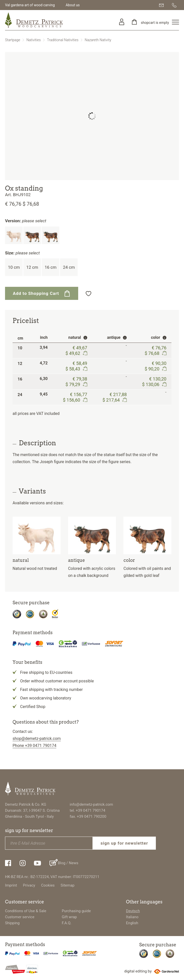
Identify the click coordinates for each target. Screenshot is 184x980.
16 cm (50, 267)
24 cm (69, 267)
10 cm (14, 267)
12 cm (32, 267)
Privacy (29, 885)
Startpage (13, 40)
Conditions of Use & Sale (26, 911)
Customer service (20, 917)
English (132, 923)
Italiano (132, 917)
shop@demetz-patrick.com (37, 739)
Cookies (48, 885)
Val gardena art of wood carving (30, 5)
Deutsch (133, 911)
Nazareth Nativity (98, 40)
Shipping (12, 923)
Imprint (11, 885)
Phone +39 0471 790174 (34, 746)
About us (73, 5)
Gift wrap (69, 917)
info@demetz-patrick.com (91, 804)
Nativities (34, 40)
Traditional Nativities (63, 40)
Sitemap (67, 885)
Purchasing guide (76, 911)
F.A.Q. (67, 923)
